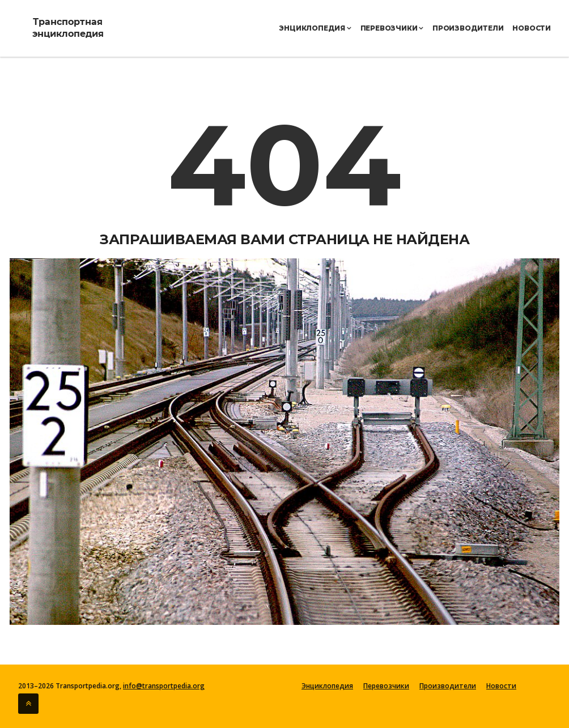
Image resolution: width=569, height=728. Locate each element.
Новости (532, 28)
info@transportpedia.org (164, 686)
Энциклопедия (315, 28)
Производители (468, 28)
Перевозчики (392, 28)
